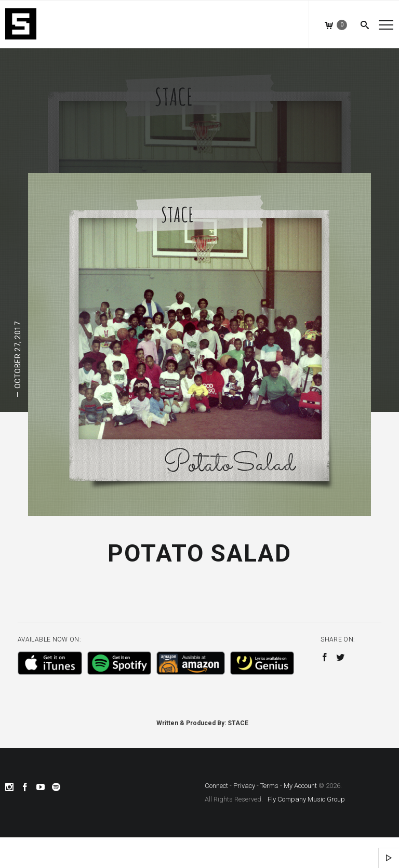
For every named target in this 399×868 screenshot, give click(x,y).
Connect (216, 786)
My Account (300, 786)
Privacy (244, 786)
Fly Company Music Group (306, 799)
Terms (269, 786)
